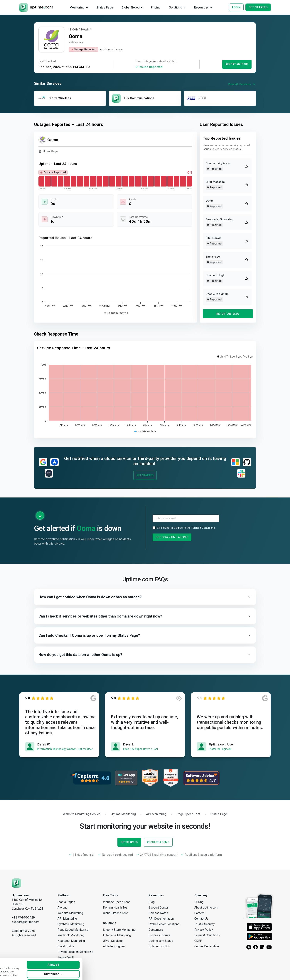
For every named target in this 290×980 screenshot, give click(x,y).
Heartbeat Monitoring (71, 941)
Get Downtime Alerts (172, 537)
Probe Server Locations (164, 924)
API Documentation (161, 919)
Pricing (199, 902)
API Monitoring (67, 919)
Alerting (63, 908)
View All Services (242, 84)
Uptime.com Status (161, 941)
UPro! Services (113, 941)
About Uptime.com (206, 908)
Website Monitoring (70, 913)
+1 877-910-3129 (23, 917)
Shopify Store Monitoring (119, 930)
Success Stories (159, 935)
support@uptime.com (26, 922)
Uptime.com (20, 895)
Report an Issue (237, 64)
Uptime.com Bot (159, 946)
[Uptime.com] (16, 883)
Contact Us (201, 919)
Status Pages (66, 902)
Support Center (158, 908)
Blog (152, 902)
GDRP (198, 941)
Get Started (145, 475)
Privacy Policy (204, 930)
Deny (91, 973)
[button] (145, 597)
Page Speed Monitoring (73, 930)
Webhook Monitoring (71, 935)
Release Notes (158, 913)
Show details (14, 974)
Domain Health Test (116, 908)
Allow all (91, 955)
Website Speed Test (116, 902)
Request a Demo (158, 842)
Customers (156, 930)
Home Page (48, 152)
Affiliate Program (114, 946)
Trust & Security (205, 924)
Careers (199, 913)
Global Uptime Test (115, 913)
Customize (91, 964)
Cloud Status (66, 946)
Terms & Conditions (203, 528)
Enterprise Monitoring (117, 935)
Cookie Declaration (207, 946)
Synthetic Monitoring (71, 924)
